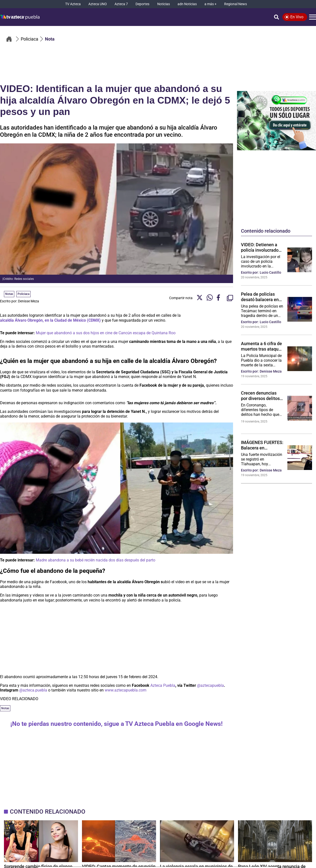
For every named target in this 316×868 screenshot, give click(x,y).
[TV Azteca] (73, 4)
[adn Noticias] (187, 4)
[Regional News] (236, 4)
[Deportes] (142, 4)
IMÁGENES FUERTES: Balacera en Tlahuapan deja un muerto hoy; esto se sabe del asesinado (262, 445)
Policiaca (23, 294)
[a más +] (210, 4)
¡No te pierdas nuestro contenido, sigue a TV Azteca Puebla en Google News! (117, 724)
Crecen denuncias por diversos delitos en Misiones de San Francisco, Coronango (260, 396)
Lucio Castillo (270, 272)
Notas (5, 708)
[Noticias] (164, 4)
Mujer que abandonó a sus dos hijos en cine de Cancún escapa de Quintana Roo (106, 333)
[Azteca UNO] (98, 4)
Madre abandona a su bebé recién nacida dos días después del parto (96, 560)
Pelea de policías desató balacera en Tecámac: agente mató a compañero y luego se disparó (261, 297)
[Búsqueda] (276, 17)
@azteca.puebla (33, 690)
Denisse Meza (29, 301)
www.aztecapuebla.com (126, 690)
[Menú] (313, 17)
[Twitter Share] (200, 298)
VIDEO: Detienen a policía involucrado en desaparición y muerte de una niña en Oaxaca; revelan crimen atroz (260, 247)
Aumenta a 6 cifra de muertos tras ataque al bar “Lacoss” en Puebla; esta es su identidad (261, 346)
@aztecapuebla (210, 685)
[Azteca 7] (121, 4)
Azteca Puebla (163, 685)
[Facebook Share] (220, 298)
